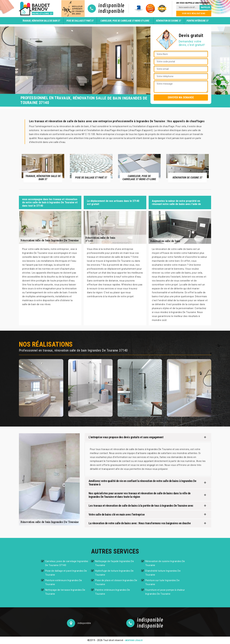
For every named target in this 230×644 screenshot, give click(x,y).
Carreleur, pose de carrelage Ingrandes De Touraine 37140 (67, 563)
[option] (43, 168)
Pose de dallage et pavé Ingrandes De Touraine (66, 573)
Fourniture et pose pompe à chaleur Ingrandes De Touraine (165, 592)
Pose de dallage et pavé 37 (80, 21)
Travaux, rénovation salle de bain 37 (41, 21)
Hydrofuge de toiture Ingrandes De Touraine (114, 573)
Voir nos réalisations (194, 13)
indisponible (111, 6)
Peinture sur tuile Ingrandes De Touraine (163, 582)
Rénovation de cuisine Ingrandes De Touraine (165, 563)
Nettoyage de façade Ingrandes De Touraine (115, 563)
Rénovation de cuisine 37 (168, 21)
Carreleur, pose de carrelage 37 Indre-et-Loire (125, 21)
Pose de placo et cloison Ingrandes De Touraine (116, 582)
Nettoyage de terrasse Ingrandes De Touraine (65, 592)
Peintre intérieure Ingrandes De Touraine (113, 592)
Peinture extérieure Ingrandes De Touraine (64, 582)
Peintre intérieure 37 (198, 21)
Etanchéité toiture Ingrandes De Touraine (163, 573)
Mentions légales (134, 640)
